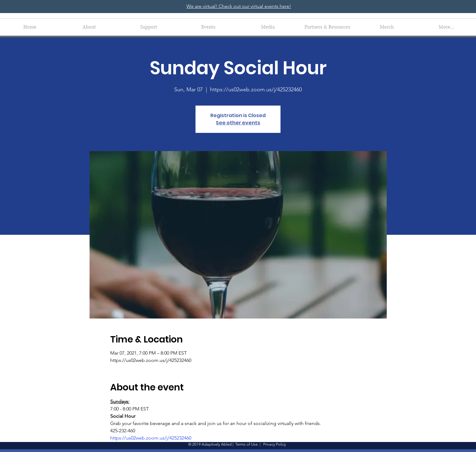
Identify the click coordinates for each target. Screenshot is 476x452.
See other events (238, 123)
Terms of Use (246, 444)
